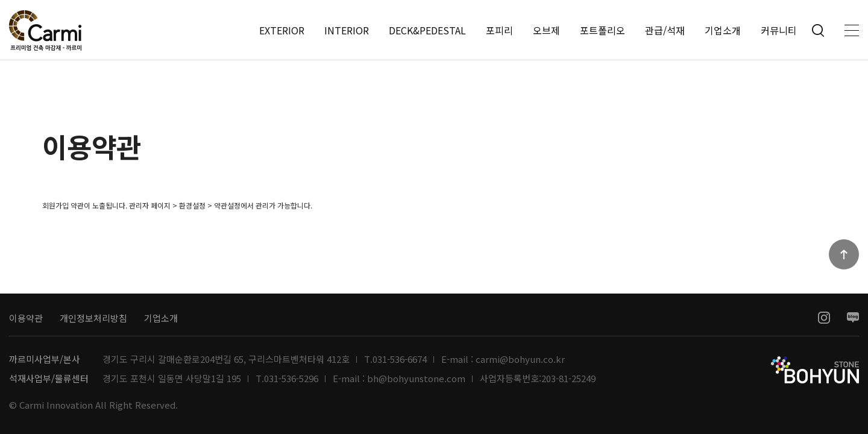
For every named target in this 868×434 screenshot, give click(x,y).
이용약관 (26, 318)
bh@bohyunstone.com (416, 379)
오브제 (546, 30)
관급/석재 (665, 30)
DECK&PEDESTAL (427, 30)
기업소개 (723, 30)
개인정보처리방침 (93, 318)
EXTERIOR (282, 30)
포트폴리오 (602, 30)
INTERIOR (347, 30)
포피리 (499, 30)
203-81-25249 (568, 379)
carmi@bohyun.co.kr (520, 359)
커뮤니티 (779, 30)
